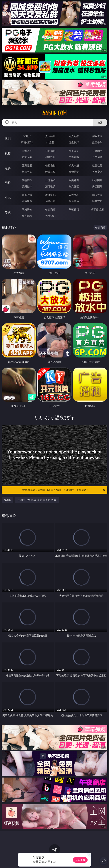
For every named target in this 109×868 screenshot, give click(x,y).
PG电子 (27, 136)
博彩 (8, 139)
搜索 (100, 122)
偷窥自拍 (27, 180)
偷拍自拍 (50, 165)
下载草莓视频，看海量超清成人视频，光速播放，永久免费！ (63, 490)
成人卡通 (74, 165)
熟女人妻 (27, 157)
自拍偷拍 (50, 151)
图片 (8, 183)
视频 (8, 153)
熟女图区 (74, 186)
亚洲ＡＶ (27, 151)
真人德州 (50, 136)
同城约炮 (27, 209)
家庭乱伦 (50, 195)
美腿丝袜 (27, 186)
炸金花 (50, 142)
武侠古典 (97, 195)
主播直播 (74, 157)
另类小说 (50, 201)
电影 (8, 168)
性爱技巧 (97, 201)
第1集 (8, 500)
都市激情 (27, 195)
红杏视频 (27, 216)
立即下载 (80, 860)
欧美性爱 (97, 165)
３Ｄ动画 (97, 151)
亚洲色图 (50, 180)
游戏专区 (97, 136)
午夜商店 (50, 209)
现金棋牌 (74, 142)
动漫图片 (97, 180)
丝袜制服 (50, 157)
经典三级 (50, 172)
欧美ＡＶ (74, 151)
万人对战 (74, 136)
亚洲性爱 (27, 165)
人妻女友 (74, 195)
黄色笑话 (74, 201)
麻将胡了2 (27, 142)
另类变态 (97, 172)
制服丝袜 (27, 172)
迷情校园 (27, 201)
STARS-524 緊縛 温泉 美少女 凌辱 (37, 500)
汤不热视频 (97, 209)
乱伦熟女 (74, 172)
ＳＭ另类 (97, 157)
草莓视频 (74, 209)
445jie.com (54, 113)
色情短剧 (50, 216)
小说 (8, 197)
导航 (8, 212)
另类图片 (97, 186)
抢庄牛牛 (97, 142)
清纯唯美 (50, 186)
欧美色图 (74, 180)
